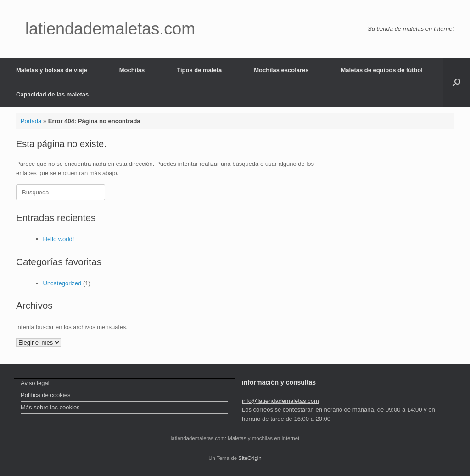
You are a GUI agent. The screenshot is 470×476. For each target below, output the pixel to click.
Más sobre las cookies (50, 407)
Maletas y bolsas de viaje (52, 70)
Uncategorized (62, 283)
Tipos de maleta (199, 70)
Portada (31, 121)
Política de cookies (45, 395)
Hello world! (59, 239)
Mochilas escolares (281, 70)
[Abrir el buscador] (456, 82)
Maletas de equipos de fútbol (382, 70)
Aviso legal (35, 383)
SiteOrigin (250, 458)
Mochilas (132, 70)
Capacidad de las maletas (52, 94)
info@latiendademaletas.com (280, 401)
